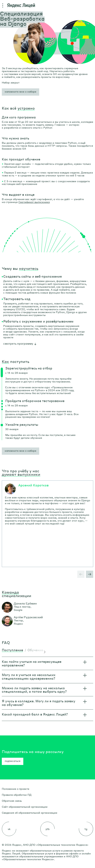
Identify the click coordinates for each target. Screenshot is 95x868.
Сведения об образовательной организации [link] (30, 813)
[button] (20, 92)
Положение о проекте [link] (16, 789)
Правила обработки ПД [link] (17, 795)
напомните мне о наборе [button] (20, 451)
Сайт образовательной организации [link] (25, 807)
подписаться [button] (13, 761)
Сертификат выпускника (34, 202)
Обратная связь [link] (12, 801)
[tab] (12, 650)
